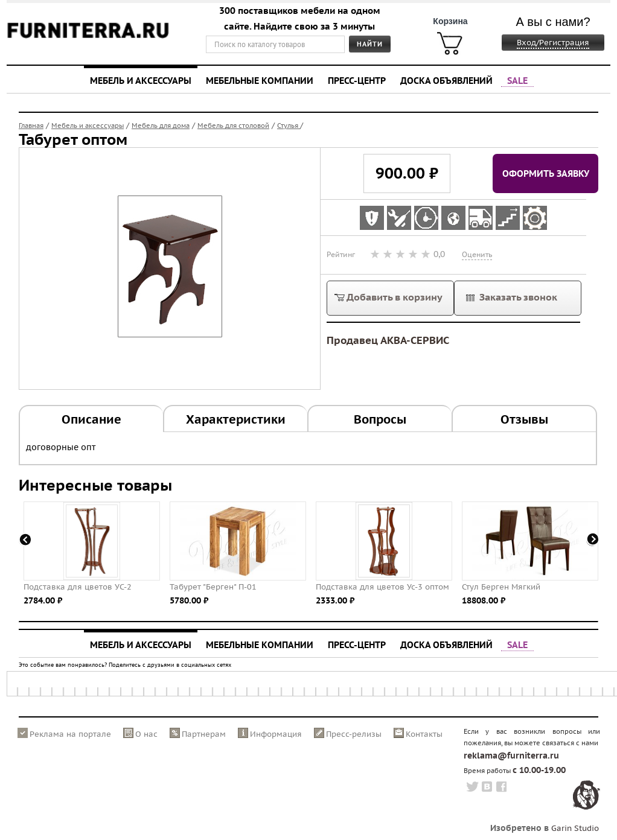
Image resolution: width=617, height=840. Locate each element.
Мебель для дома (161, 126)
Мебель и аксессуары (141, 80)
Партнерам (204, 734)
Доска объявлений (446, 80)
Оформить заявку (546, 173)
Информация (276, 734)
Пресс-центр (357, 80)
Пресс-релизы (354, 734)
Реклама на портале (70, 734)
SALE (517, 80)
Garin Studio (575, 828)
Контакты (424, 734)
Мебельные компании (260, 80)
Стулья (289, 126)
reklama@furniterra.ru (511, 756)
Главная (31, 126)
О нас (146, 734)
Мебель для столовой (233, 126)
